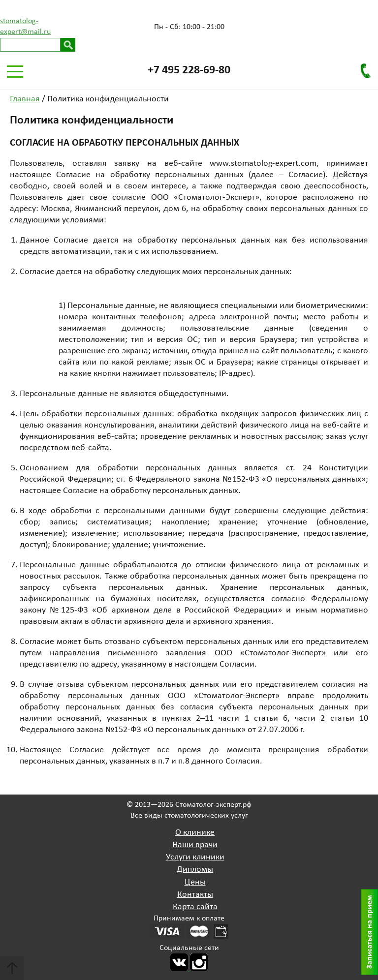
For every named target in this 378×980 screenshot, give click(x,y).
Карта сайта (195, 907)
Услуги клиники (195, 857)
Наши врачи (195, 845)
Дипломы (195, 870)
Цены (195, 882)
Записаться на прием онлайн (372, 932)
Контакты (195, 895)
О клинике (195, 833)
